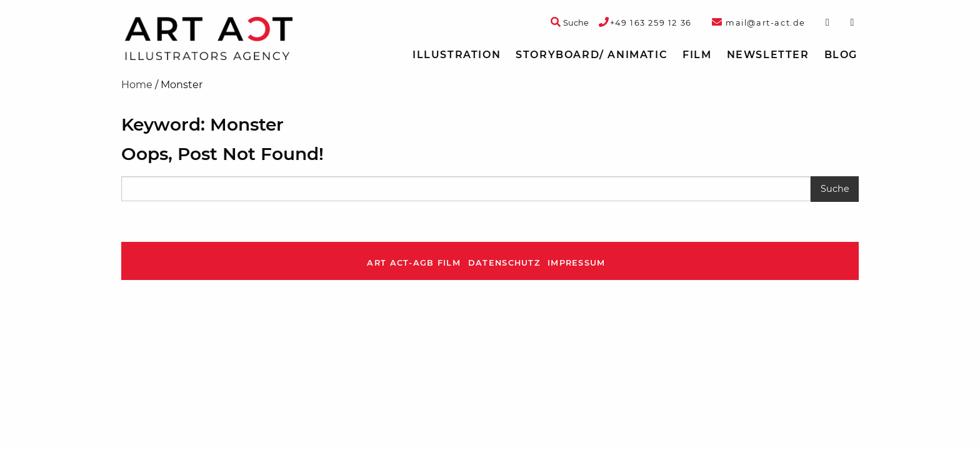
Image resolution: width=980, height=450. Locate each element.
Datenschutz (504, 263)
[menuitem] (457, 55)
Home (137, 85)
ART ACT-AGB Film (413, 263)
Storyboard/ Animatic (592, 55)
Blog (841, 55)
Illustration (457, 55)
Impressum (577, 263)
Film (697, 55)
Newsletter (768, 55)
